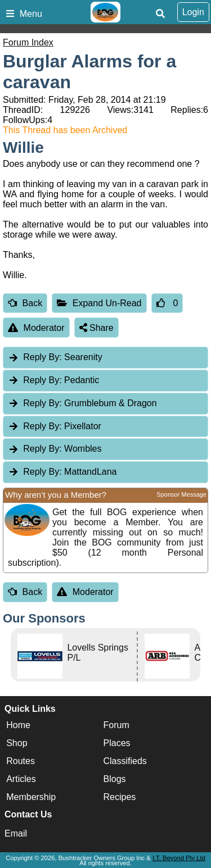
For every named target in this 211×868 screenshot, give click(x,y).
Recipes (120, 797)
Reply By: (42, 357)
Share (96, 328)
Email (16, 833)
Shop (17, 743)
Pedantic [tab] (53, 380)
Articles (21, 779)
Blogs (115, 779)
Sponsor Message (181, 494)
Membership (31, 797)
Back (25, 303)
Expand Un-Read (99, 303)
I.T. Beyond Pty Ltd (179, 858)
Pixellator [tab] (55, 426)
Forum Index (28, 42)
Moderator (36, 328)
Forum (116, 725)
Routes (21, 761)
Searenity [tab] (55, 357)
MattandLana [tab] (62, 472)
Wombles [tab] (55, 449)
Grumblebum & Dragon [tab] (82, 403)
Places (117, 743)
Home (18, 725)
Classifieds (125, 761)
